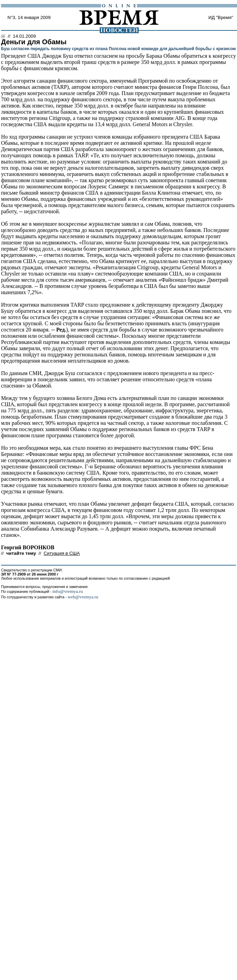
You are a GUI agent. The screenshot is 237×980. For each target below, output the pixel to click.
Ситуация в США (62, 553)
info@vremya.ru (68, 591)
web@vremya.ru (83, 597)
